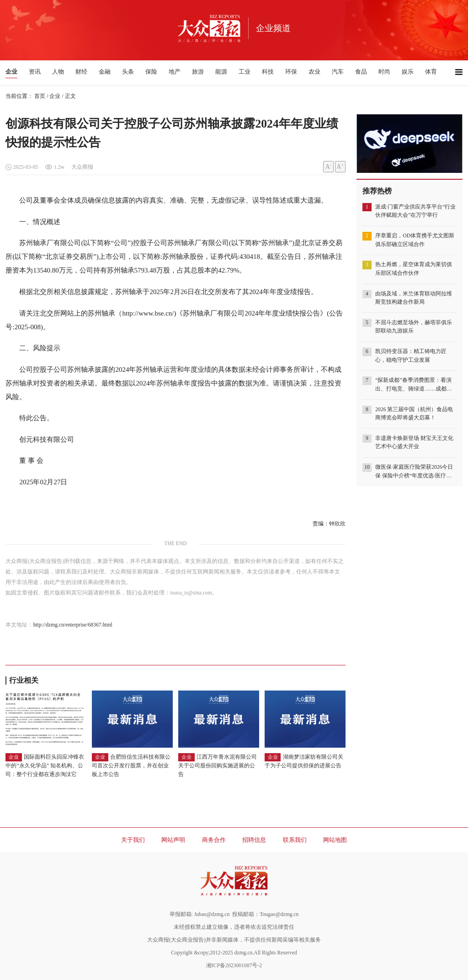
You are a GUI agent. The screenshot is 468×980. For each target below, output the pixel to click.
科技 (268, 72)
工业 (245, 72)
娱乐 (408, 72)
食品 (361, 72)
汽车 (338, 72)
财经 (81, 72)
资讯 (35, 72)
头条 (128, 72)
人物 (58, 72)
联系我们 (295, 840)
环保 (291, 72)
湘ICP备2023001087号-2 (234, 966)
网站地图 (335, 840)
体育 (431, 72)
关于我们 (133, 840)
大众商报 (82, 167)
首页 (40, 96)
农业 (314, 72)
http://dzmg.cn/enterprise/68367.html (72, 625)
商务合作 (214, 840)
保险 (151, 72)
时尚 (384, 72)
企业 (11, 72)
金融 (105, 72)
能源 (221, 72)
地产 (175, 72)
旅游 (198, 72)
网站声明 (173, 840)
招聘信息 (254, 840)
